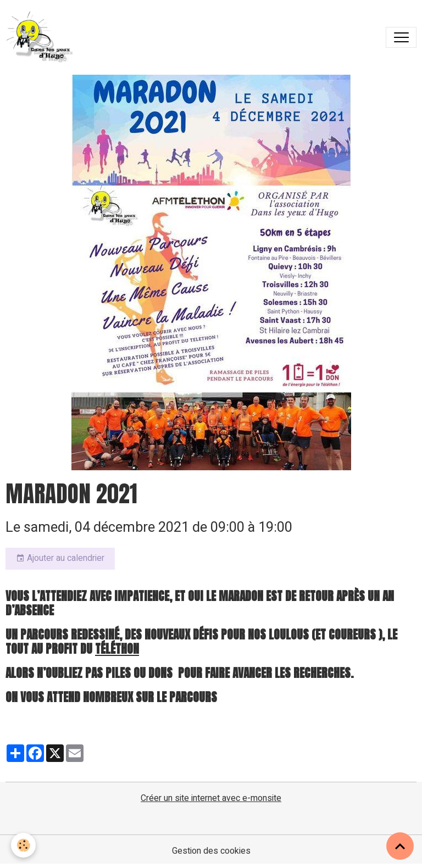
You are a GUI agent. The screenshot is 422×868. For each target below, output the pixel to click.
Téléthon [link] (117, 649)
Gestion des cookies (211, 851)
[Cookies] (23, 845)
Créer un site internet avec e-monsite (211, 798)
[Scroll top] (400, 846)
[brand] (43, 37)
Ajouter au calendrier (60, 558)
